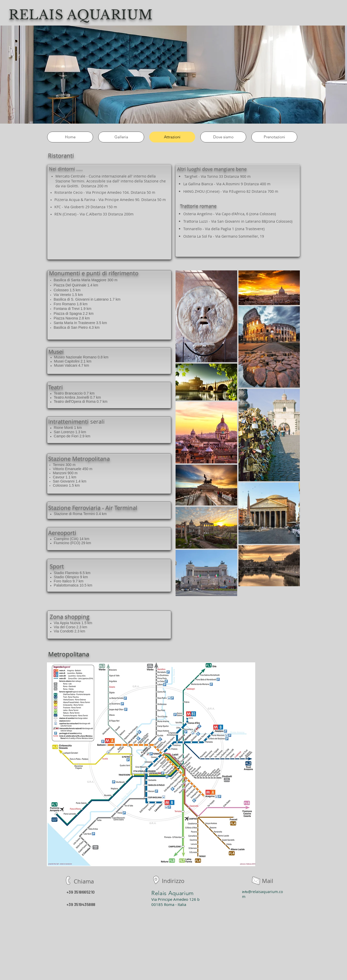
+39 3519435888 (81, 904)
